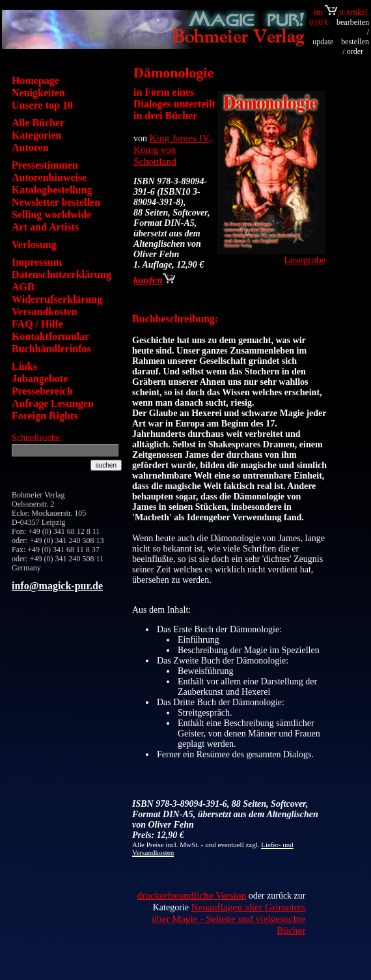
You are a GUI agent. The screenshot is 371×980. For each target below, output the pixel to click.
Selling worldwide (51, 215)
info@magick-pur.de (57, 586)
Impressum (37, 262)
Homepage (35, 80)
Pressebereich (42, 391)
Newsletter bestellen (56, 202)
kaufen (154, 280)
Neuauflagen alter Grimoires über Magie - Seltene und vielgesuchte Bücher (228, 918)
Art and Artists (45, 227)
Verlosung (34, 245)
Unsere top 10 (42, 105)
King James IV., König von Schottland (173, 149)
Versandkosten (45, 312)
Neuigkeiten (38, 93)
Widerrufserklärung (57, 299)
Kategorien (36, 135)
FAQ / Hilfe (37, 324)
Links (24, 366)
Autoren (30, 147)
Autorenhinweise (49, 177)
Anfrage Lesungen (53, 403)
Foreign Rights (45, 416)
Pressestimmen (45, 165)
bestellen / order (355, 47)
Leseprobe (305, 259)
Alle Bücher (38, 123)
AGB (23, 287)
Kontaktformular (50, 336)
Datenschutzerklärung (62, 274)
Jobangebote (40, 379)
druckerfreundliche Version (191, 895)
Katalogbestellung (52, 190)
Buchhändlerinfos (51, 349)
